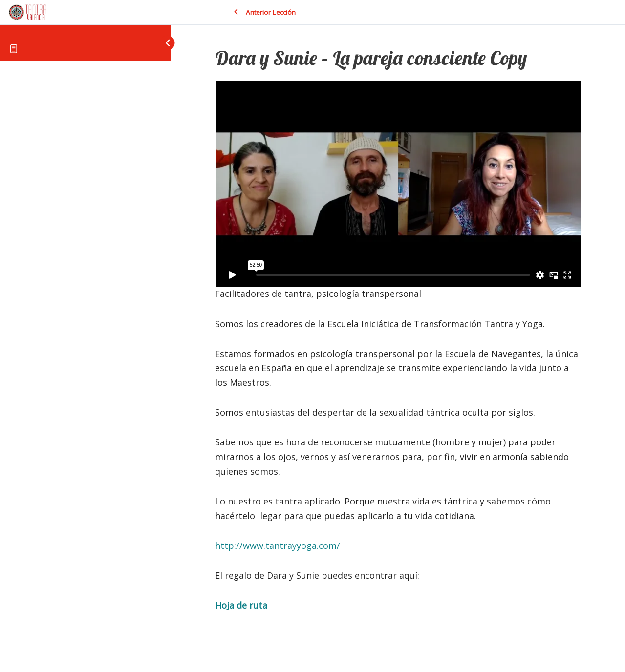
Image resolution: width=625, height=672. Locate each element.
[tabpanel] (398, 347)
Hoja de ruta (241, 605)
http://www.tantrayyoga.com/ (278, 546)
